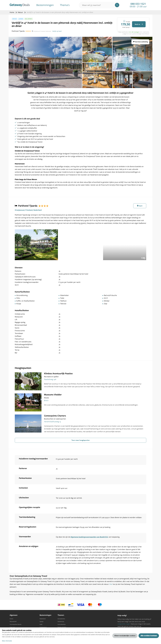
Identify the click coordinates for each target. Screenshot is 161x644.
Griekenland (43, 627)
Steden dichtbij (62, 627)
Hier (111, 584)
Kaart (140, 206)
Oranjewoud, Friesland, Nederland (28, 210)
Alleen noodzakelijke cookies (125, 636)
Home (12, 12)
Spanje (42, 622)
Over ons (12, 627)
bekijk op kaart (57, 31)
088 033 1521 (138, 4)
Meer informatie (7, 641)
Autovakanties (62, 624)
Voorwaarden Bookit (16, 624)
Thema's (65, 5)
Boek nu (139, 24)
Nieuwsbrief (13, 622)
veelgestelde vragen (124, 624)
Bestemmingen (45, 5)
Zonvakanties (61, 619)
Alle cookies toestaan (149, 636)
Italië (41, 624)
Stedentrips (61, 622)
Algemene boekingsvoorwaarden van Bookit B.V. (89, 537)
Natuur (21, 12)
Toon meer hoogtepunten (81, 440)
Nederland (43, 619)
